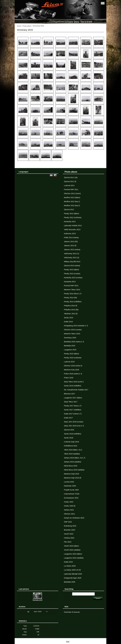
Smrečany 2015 (70, 338)
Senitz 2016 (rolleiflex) (73, 386)
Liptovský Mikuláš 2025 (73, 574)
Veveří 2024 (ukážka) (72, 550)
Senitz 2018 (69, 438)
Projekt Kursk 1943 (71, 490)
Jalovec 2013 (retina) (72, 250)
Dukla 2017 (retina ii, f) (73, 414)
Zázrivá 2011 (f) (70, 181)
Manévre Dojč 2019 (71, 474)
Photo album (27, 26)
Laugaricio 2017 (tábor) (73, 398)
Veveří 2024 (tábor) (71, 546)
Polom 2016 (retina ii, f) (73, 374)
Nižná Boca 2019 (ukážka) (74, 470)
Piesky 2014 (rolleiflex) (73, 302)
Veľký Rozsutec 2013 (72, 230)
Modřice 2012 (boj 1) (72, 202)
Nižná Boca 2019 (71, 466)
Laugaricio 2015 (70, 350)
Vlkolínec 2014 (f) (71, 314)
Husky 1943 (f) (70, 506)
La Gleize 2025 (70, 566)
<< (28, 612)
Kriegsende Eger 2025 (73, 578)
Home (19, 26)
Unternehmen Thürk (72, 494)
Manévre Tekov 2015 (72, 334)
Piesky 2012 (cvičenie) (73, 218)
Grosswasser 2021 (71, 498)
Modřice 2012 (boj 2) (72, 206)
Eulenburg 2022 (70, 526)
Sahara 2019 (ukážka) (72, 462)
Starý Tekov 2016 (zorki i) (74, 382)
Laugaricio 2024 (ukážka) (74, 558)
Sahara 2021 (69, 510)
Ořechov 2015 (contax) (73, 330)
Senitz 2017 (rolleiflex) (73, 410)
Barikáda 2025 (70, 582)
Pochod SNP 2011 (71, 190)
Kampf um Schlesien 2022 (74, 518)
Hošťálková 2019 (70, 446)
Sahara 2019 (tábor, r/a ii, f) (75, 458)
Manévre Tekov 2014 (72, 290)
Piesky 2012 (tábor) (71, 214)
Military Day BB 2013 (72, 262)
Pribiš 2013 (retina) (71, 238)
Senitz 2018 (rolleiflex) (73, 434)
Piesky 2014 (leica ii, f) (73, 294)
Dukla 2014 (68, 322)
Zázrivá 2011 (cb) (71, 177)
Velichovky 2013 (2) (71, 258)
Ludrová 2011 (69, 185)
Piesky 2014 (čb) (70, 298)
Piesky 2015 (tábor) (71, 354)
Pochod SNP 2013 (71, 286)
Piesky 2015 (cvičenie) (73, 358)
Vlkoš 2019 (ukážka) (72, 454)
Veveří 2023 (69, 534)
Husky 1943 (69, 502)
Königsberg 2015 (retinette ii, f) (76, 326)
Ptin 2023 (68, 542)
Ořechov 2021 (69, 514)
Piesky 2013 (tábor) (71, 270)
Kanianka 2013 (70, 282)
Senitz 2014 (69, 318)
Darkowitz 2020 (70, 486)
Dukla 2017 (68, 418)
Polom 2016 (69, 378)
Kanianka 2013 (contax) (73, 278)
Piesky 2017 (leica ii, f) (73, 406)
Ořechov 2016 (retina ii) (73, 366)
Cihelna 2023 (69, 538)
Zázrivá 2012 (69, 210)
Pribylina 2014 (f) (70, 306)
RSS (68, 642)
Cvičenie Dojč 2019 (71, 442)
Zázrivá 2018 (69, 430)
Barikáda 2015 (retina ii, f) (74, 342)
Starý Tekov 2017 (71, 402)
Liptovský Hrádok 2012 (73, 226)
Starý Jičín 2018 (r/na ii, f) (74, 426)
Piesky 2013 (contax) (72, 274)
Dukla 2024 (68, 562)
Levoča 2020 (69, 482)
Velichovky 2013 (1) (71, 254)
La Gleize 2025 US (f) (72, 570)
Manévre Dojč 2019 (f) (73, 478)
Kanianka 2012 (70, 222)
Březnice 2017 (69, 394)
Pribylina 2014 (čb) (71, 310)
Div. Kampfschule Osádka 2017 (76, 390)
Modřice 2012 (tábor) (72, 198)
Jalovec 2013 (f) (70, 246)
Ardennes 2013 (70, 234)
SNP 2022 (68, 522)
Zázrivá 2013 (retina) (72, 266)
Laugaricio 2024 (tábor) (73, 554)
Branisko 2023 (69, 530)
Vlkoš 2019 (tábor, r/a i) (73, 450)
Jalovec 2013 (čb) (71, 242)
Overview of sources (72, 612)
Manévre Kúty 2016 (71, 370)
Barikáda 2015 (70, 346)
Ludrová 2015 (69, 362)
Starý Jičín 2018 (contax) (74, 422)
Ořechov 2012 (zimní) (72, 194)
